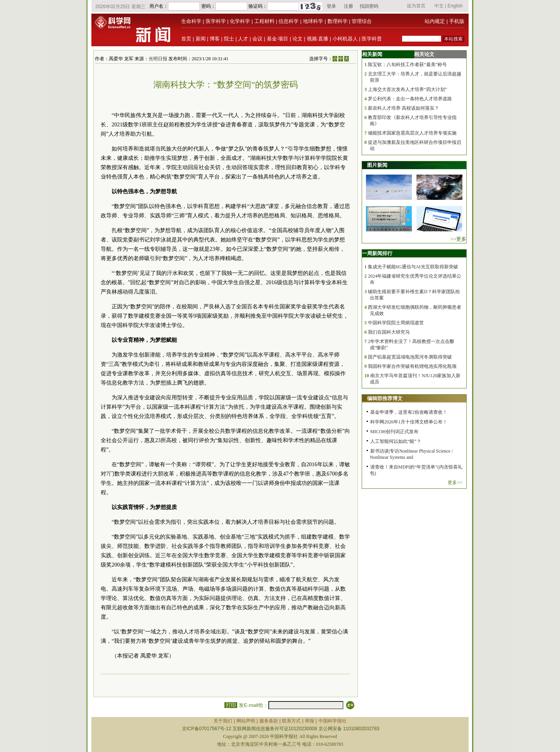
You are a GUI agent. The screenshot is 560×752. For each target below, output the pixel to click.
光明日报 (158, 59)
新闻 (201, 39)
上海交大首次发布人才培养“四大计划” (407, 89)
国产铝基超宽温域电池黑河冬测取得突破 (410, 357)
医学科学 (216, 21)
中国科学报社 (332, 721)
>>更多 (458, 239)
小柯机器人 (345, 39)
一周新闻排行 (377, 253)
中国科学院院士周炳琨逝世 (396, 323)
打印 (231, 705)
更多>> (455, 483)
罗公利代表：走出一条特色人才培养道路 (410, 99)
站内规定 (435, 21)
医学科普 (372, 39)
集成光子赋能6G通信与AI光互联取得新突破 (413, 267)
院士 (229, 39)
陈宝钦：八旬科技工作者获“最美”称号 (407, 65)
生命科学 (191, 21)
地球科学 (313, 21)
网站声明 (246, 721)
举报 (310, 721)
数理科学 (338, 21)
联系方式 (291, 721)
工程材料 (264, 21)
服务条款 (269, 721)
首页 (186, 39)
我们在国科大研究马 (389, 332)
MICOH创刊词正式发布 (394, 432)
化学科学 (240, 21)
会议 (257, 39)
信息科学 (289, 21)
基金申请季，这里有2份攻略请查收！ (409, 412)
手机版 (457, 21)
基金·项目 (278, 39)
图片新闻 (377, 165)
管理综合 (362, 21)
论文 (297, 39)
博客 (215, 39)
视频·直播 (318, 39)
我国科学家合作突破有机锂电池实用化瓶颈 (412, 366)
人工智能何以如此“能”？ (396, 441)
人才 (243, 39)
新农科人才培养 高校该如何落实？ (403, 108)
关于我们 (223, 721)
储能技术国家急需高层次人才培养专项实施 (412, 133)
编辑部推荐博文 (385, 398)
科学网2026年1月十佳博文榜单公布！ (409, 422)
